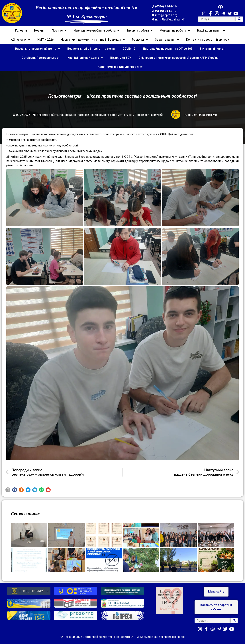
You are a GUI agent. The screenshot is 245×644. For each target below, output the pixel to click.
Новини (39, 31)
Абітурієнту (21, 40)
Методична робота (175, 31)
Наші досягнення (211, 31)
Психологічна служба (149, 115)
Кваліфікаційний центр (85, 58)
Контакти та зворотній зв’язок (208, 40)
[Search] (239, 19)
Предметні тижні (122, 115)
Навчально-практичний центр (38, 49)
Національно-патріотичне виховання (84, 115)
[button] (8, 490)
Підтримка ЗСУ (121, 58)
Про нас (59, 31)
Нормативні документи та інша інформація (93, 40)
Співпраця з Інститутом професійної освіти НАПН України (178, 58)
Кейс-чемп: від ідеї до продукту (120, 67)
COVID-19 (129, 49)
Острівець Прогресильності (41, 58)
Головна (21, 31)
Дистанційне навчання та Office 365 (168, 49)
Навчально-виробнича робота (96, 31)
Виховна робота (139, 31)
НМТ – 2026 (45, 40)
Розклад (140, 40)
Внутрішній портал (212, 49)
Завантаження (167, 40)
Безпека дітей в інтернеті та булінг (91, 49)
